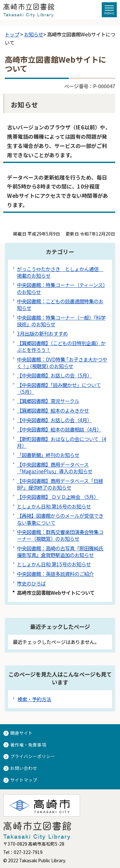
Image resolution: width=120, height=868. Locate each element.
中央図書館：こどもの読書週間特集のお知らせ (60, 304)
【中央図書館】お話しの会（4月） (54, 420)
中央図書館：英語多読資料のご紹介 (55, 574)
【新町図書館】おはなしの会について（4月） (62, 442)
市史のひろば (31, 583)
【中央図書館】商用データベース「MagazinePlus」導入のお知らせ (55, 468)
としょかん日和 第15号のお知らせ (54, 564)
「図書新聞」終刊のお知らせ (48, 455)
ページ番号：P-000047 (90, 86)
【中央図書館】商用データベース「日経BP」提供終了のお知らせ (60, 484)
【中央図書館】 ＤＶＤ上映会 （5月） (58, 497)
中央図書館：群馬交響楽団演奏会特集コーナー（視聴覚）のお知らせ (60, 535)
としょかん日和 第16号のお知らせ (54, 506)
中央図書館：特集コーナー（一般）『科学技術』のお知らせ (61, 321)
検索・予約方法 (34, 699)
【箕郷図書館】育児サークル (48, 401)
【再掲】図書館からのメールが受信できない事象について (60, 519)
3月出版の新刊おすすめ (42, 333)
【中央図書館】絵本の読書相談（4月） (59, 429)
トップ (12, 34)
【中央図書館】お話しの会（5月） (54, 375)
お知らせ (34, 34)
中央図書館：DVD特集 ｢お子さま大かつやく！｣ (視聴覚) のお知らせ (62, 363)
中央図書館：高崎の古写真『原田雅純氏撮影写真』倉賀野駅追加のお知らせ (60, 551)
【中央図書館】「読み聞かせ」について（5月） (59, 388)
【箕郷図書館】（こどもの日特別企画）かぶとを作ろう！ (61, 346)
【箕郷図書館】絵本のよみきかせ (53, 410)
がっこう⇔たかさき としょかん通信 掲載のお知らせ (60, 272)
